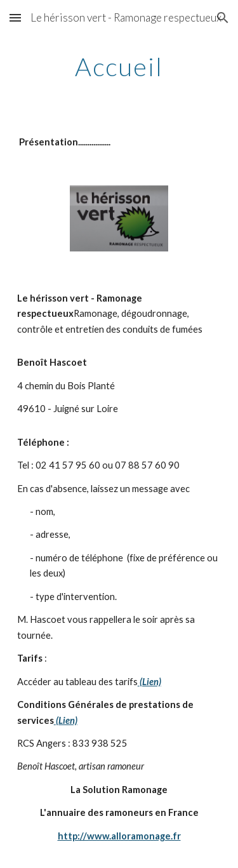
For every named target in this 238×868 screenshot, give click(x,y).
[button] (15, 17)
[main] (119, 67)
